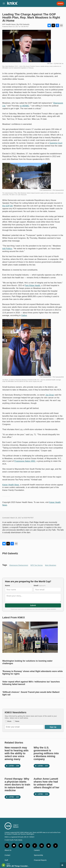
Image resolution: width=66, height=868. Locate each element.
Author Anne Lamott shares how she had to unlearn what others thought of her (46, 783)
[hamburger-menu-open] (4, 3)
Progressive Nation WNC (25, 461)
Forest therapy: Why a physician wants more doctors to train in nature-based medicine (17, 785)
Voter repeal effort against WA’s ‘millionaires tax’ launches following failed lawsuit (31, 683)
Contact (7, 855)
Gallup (24, 315)
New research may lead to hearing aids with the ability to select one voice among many (17, 753)
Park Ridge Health (32, 285)
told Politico (7, 249)
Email (40, 586)
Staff (6, 860)
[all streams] (63, 865)
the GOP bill (7, 206)
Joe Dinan (50, 395)
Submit (33, 605)
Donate (60, 4)
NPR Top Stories (37, 565)
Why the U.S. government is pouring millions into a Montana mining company (46, 753)
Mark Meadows (51, 565)
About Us (8, 850)
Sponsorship (38, 855)
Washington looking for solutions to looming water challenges (27, 662)
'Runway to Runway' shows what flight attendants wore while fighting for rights (33, 673)
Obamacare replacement (19, 565)
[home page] (12, 4)
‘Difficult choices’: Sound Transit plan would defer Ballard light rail (31, 693)
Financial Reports (40, 860)
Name (7, 586)
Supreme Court (56, 143)
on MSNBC (25, 106)
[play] (4, 865)
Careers (37, 850)
